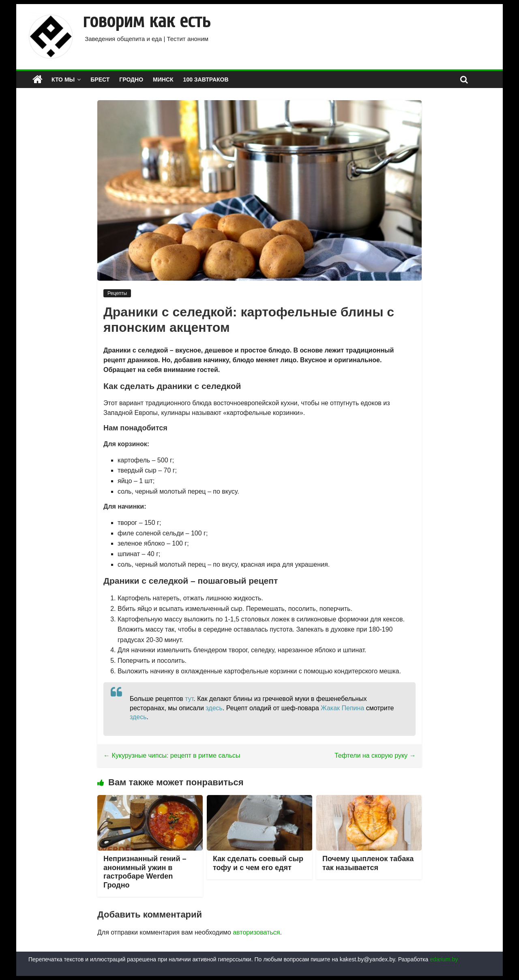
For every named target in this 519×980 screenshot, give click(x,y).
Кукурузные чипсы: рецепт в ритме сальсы (172, 755)
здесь (214, 708)
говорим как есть (147, 21)
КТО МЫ (63, 80)
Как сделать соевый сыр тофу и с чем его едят (258, 863)
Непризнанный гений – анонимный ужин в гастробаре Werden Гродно (145, 872)
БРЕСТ (100, 80)
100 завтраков (206, 80)
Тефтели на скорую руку (375, 755)
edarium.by (444, 959)
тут (189, 699)
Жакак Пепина (342, 708)
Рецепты (117, 293)
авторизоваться (256, 932)
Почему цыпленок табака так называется (368, 863)
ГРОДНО (131, 80)
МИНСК (163, 80)
